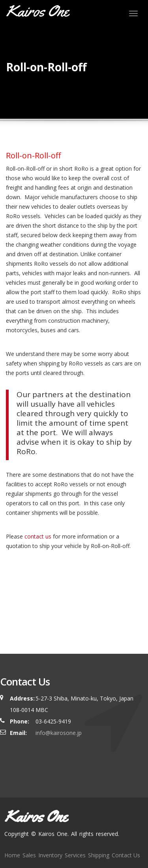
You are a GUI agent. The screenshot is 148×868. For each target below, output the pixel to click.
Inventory (50, 855)
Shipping (99, 855)
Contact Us (126, 855)
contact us (38, 536)
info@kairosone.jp (59, 733)
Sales (29, 855)
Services (75, 855)
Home (12, 855)
